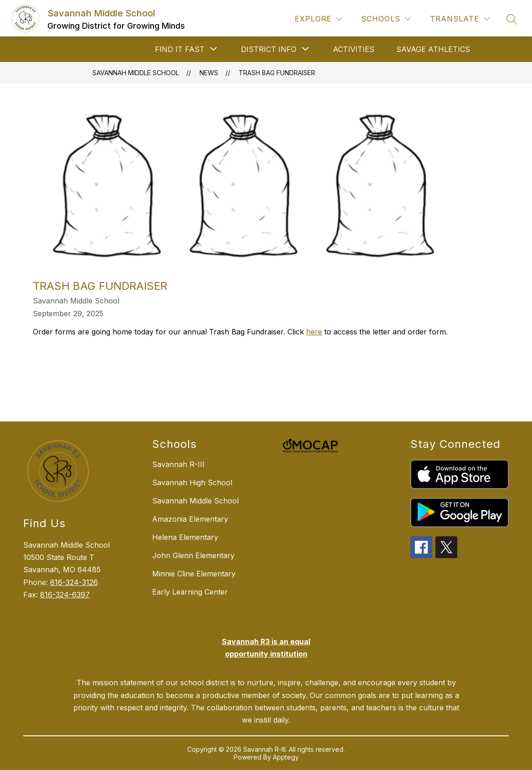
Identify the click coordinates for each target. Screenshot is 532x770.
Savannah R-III (178, 464)
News (209, 73)
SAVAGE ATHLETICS (433, 49)
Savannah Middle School (136, 73)
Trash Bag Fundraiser (277, 73)
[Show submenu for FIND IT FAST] (180, 49)
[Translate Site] (460, 19)
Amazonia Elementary (190, 519)
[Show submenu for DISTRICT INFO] (269, 49)
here (314, 332)
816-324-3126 (74, 582)
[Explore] (318, 19)
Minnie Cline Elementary (194, 574)
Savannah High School (192, 483)
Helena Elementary (185, 537)
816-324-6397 (65, 595)
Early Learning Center (190, 592)
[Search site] (512, 19)
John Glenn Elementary (193, 555)
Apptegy (286, 757)
